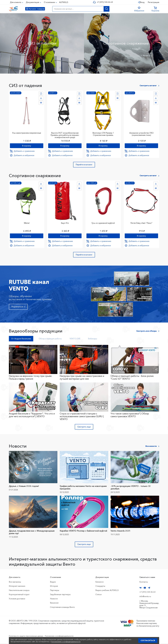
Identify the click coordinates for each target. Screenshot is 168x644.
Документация (33, 2)
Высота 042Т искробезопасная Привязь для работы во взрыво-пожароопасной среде (65, 134)
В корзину (27, 145)
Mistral (27, 222)
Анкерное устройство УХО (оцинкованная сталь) (141, 133)
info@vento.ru (145, 597)
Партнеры (55, 591)
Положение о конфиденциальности (65, 637)
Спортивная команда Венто (62, 608)
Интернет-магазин (17, 587)
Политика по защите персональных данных (28, 637)
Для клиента (16, 2)
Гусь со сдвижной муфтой (103, 222)
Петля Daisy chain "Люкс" (141, 222)
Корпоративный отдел (19, 595)
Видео (53, 583)
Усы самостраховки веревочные (27, 132)
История (54, 587)
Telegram (149, 589)
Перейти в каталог (84, 165)
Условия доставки (17, 600)
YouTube (145, 589)
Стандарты (100, 587)
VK (140, 589)
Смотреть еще (84, 428)
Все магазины (15, 583)
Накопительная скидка (19, 591)
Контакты (144, 583)
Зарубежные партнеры (60, 595)
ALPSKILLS (64, 2)
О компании (50, 2)
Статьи (98, 595)
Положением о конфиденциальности (66, 642)
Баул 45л (65, 222)
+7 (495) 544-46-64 (104, 2)
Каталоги (99, 583)
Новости (54, 600)
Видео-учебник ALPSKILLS (107, 591)
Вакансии (54, 604)
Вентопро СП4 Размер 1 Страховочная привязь (103, 133)
